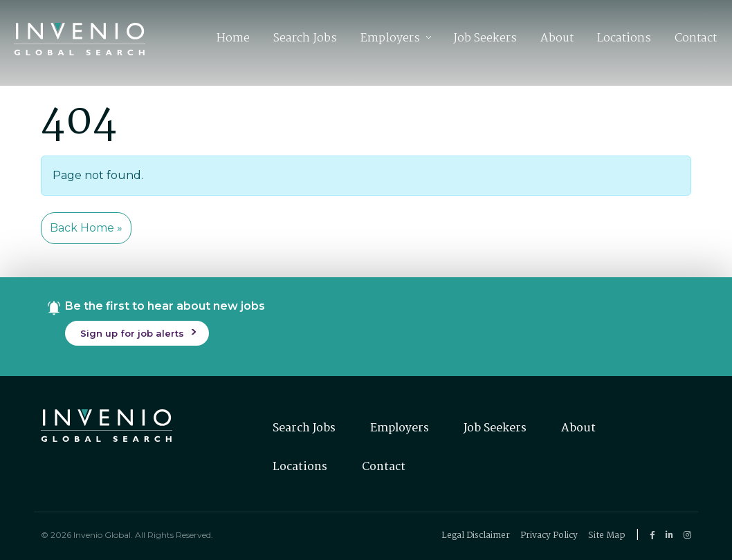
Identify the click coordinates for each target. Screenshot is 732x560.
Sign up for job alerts (132, 333)
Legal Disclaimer (476, 535)
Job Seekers (485, 40)
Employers (390, 40)
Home (233, 40)
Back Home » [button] (86, 228)
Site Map (607, 535)
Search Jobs (305, 40)
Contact (696, 40)
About (557, 40)
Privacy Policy (549, 535)
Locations (624, 40)
